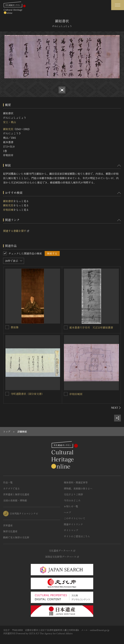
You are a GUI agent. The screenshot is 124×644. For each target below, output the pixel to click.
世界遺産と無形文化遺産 (16, 494)
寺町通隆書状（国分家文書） (27, 394)
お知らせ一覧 (71, 506)
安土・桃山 (10, 122)
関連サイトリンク (73, 524)
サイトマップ (71, 530)
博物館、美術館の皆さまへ (78, 488)
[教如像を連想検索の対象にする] (7, 327)
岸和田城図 (76, 394)
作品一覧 (8, 482)
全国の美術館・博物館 (15, 500)
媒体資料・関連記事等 (76, 482)
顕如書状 (8, 201)
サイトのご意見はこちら (77, 536)
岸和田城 (8, 210)
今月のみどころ (72, 500)
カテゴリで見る (11, 488)
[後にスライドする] (116, 408)
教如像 (15, 327)
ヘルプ (67, 512)
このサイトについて (75, 518)
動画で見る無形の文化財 (16, 537)
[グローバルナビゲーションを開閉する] (118, 5)
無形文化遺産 (10, 531)
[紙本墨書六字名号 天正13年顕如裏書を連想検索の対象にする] (66, 327)
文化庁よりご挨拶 (73, 494)
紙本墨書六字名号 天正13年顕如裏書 (91, 327)
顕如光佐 (8, 129)
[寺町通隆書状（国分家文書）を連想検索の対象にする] (7, 394)
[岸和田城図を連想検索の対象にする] (66, 394)
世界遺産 (8, 525)
